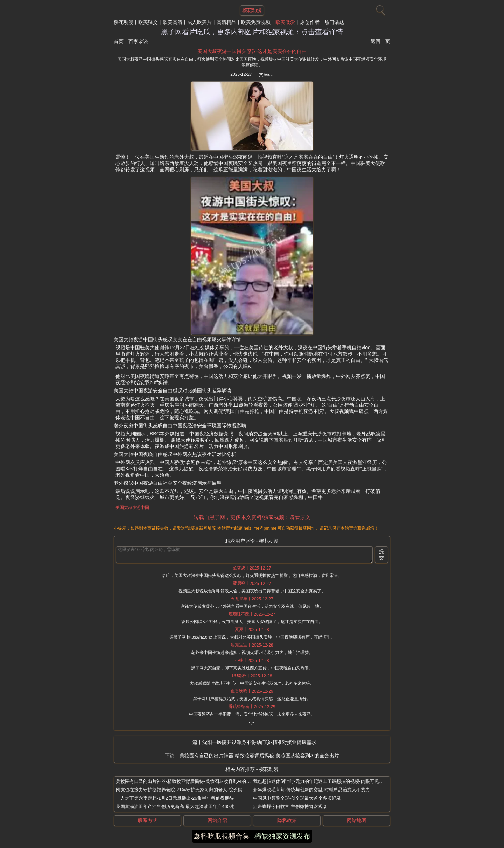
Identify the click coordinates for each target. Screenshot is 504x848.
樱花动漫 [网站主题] (252, 10)
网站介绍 (217, 820)
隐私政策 (287, 820)
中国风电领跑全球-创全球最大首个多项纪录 (297, 798)
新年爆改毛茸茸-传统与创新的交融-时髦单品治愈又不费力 (311, 790)
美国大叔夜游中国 (132, 508)
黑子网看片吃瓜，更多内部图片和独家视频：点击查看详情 (252, 32)
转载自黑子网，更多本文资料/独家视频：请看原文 (252, 517)
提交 (381, 554)
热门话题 (334, 22)
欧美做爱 (285, 22)
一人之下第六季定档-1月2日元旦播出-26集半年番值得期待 (175, 798)
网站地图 (357, 820)
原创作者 (310, 22)
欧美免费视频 (256, 22)
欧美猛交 (148, 22)
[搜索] (380, 9)
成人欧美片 (199, 22)
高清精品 (226, 22)
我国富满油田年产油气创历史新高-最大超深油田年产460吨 (175, 806)
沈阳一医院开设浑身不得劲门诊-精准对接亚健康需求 (260, 742)
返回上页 (380, 41)
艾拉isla (266, 75)
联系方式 (148, 820)
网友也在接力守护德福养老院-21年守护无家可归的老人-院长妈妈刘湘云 (188, 790)
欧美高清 (173, 22)
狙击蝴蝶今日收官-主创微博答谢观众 (290, 806)
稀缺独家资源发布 (282, 836)
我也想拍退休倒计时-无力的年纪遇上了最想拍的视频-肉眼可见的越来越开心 (330, 781)
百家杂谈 (138, 41)
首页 (119, 41)
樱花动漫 (124, 22)
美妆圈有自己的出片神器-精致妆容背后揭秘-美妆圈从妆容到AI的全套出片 (260, 756)
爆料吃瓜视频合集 (222, 836)
